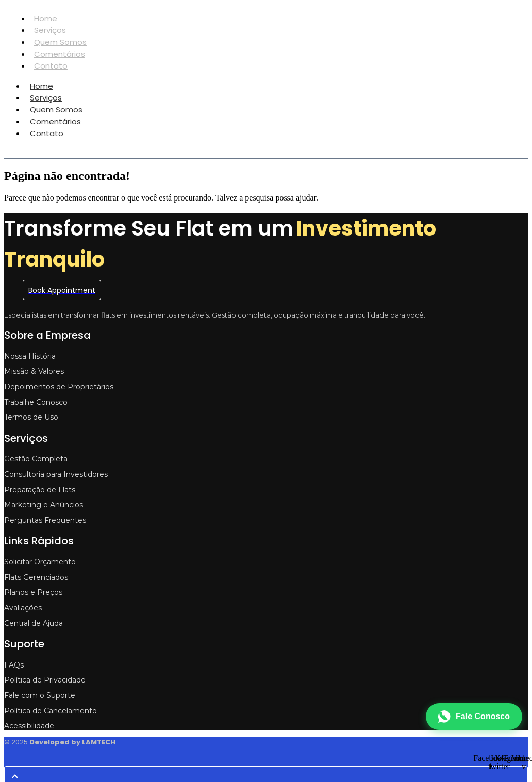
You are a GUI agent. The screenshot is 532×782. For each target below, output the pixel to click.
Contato (51, 66)
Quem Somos (60, 42)
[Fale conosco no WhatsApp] (474, 717)
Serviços (50, 30)
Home (46, 18)
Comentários (60, 54)
